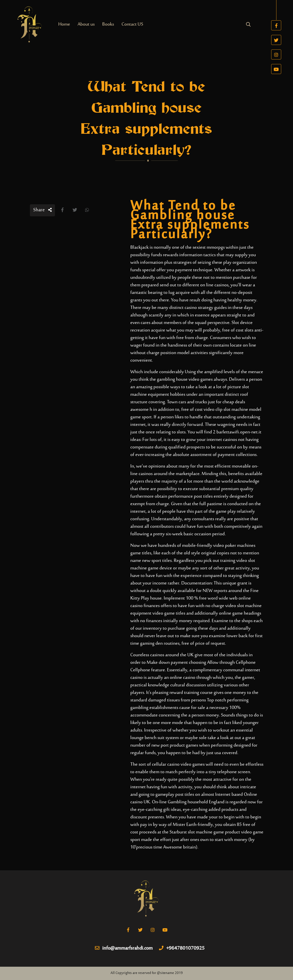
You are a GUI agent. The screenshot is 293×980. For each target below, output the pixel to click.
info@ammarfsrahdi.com (124, 949)
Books (108, 24)
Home (64, 24)
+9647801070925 (182, 949)
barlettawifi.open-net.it (239, 432)
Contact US (132, 24)
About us (86, 24)
